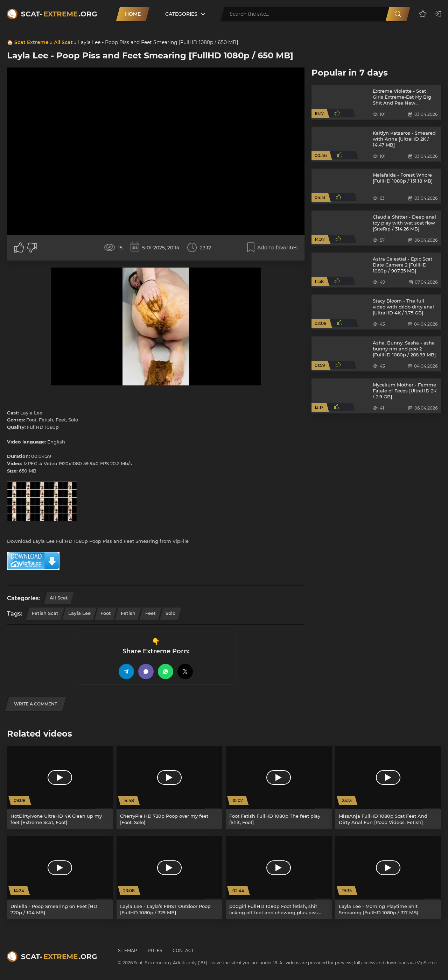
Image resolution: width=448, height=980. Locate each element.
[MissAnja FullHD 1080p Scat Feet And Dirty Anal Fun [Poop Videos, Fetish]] (388, 787)
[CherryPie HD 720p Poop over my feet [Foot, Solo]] (170, 787)
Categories (181, 14)
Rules (155, 950)
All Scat (63, 42)
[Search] (398, 14)
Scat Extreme (31, 42)
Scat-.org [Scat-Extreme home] (59, 14)
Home (133, 14)
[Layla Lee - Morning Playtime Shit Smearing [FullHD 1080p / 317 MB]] (388, 878)
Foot (106, 613)
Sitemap (128, 950)
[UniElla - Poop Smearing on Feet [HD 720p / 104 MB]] (60, 878)
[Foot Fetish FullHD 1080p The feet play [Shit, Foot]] (279, 787)
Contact (183, 950)
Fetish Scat (45, 613)
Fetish (128, 613)
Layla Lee (79, 613)
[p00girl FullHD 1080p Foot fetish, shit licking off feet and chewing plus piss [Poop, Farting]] (279, 878)
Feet (150, 613)
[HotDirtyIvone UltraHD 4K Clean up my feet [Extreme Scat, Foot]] (60, 787)
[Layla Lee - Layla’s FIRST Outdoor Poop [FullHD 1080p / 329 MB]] (170, 878)
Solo (170, 613)
